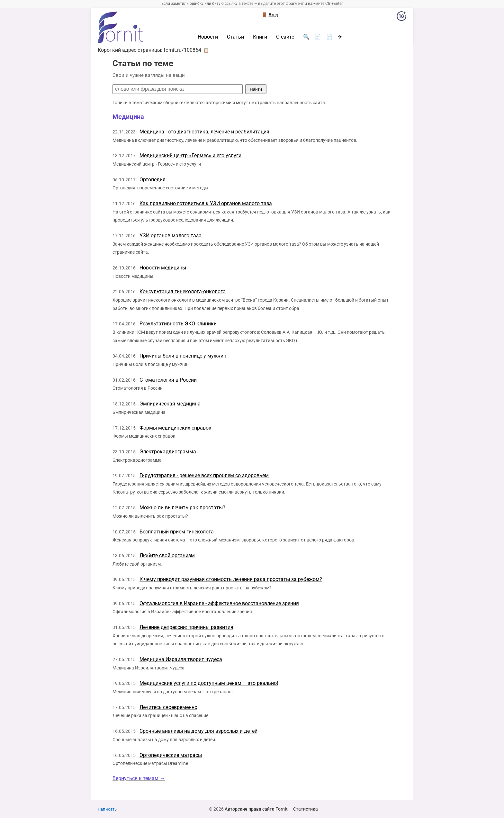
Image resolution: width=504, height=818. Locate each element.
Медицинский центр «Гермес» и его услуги (190, 155)
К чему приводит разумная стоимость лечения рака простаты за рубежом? (231, 579)
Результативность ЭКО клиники (178, 324)
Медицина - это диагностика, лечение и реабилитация (204, 132)
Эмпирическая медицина (170, 404)
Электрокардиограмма (168, 452)
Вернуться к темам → (139, 778)
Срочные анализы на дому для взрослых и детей (198, 731)
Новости (208, 37)
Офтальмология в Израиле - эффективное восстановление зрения (219, 603)
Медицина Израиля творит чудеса (181, 659)
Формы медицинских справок (175, 428)
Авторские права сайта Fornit (256, 809)
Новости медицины (163, 268)
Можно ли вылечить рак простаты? (182, 508)
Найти (256, 89)
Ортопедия (153, 180)
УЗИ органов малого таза (171, 236)
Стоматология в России (168, 380)
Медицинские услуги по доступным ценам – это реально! (209, 683)
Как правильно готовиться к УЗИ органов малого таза (206, 203)
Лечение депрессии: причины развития (186, 627)
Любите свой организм (167, 555)
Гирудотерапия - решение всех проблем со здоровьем (204, 475)
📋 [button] (206, 50)
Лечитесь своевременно (168, 707)
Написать (107, 809)
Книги (260, 37)
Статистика (306, 809)
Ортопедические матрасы (171, 755)
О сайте (285, 37)
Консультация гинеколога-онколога (183, 291)
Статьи (235, 37)
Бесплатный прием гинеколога (177, 532)
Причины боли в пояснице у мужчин (183, 356)
